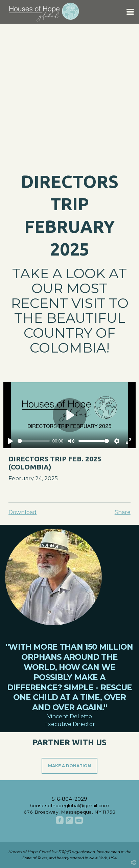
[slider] (34, 441)
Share (123, 512)
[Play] (10, 441)
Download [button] (22, 512)
